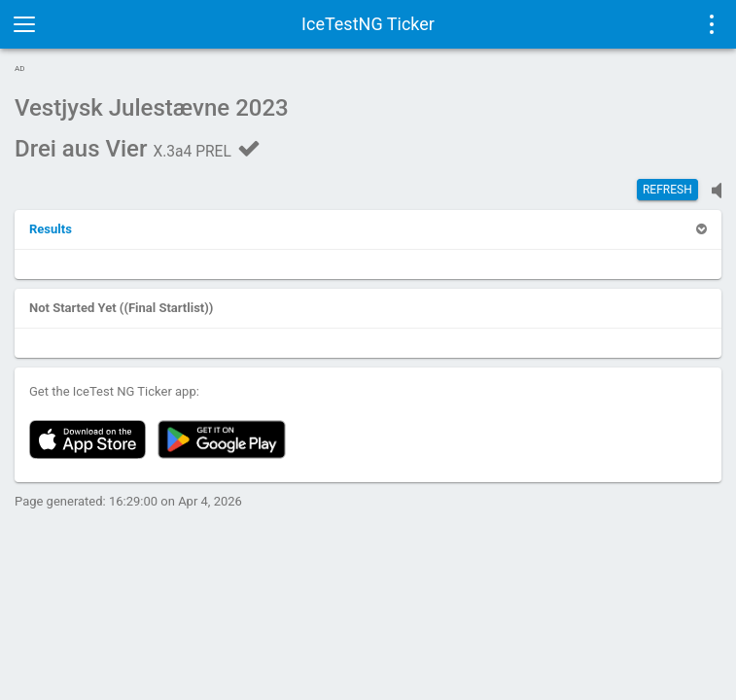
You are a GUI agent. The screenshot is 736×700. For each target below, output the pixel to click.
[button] (51, 229)
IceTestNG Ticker (368, 24)
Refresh (667, 190)
